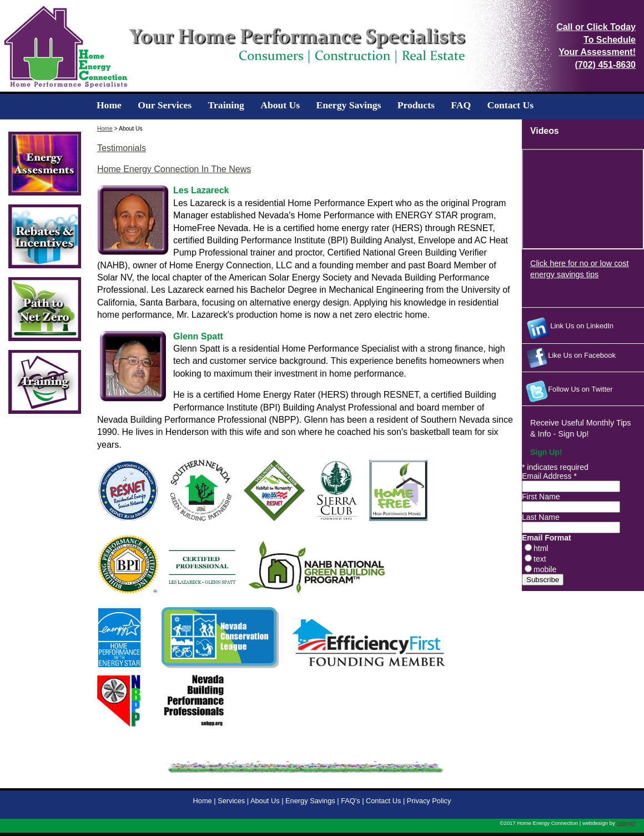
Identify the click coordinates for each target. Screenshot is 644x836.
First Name (541, 497)
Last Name (541, 517)
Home (109, 105)
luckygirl (626, 823)
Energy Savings (349, 105)
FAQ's (350, 801)
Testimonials (122, 148)
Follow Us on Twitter (567, 392)
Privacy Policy (429, 801)
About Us (280, 105)
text (540, 559)
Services (231, 801)
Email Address (549, 476)
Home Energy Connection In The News (174, 169)
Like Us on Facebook (569, 358)
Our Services (165, 105)
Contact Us (511, 105)
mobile (545, 569)
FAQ (461, 105)
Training (226, 105)
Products (416, 105)
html (541, 548)
